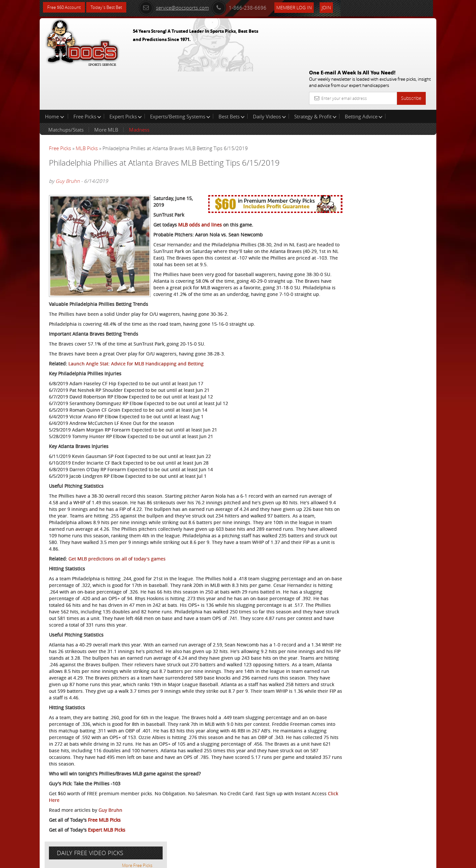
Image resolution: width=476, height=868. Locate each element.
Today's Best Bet (111, 7)
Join (335, 7)
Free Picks (87, 74)
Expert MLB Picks (107, 837)
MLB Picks (87, 106)
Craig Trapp (367, 154)
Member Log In (302, 7)
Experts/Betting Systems (180, 74)
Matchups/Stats (66, 87)
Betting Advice (364, 74)
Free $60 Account (66, 7)
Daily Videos (269, 74)
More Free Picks (407, 110)
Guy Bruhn (68, 139)
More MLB (106, 87)
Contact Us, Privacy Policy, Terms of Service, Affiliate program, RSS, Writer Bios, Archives (278, 860)
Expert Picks (126, 74)
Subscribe (411, 50)
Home (55, 74)
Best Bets (232, 74)
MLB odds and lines (200, 199)
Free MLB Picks (104, 827)
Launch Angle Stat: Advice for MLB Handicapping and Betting (136, 344)
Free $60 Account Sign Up (370, 232)
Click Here (93, 807)
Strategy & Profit (315, 74)
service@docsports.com (182, 7)
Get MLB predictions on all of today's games (117, 546)
